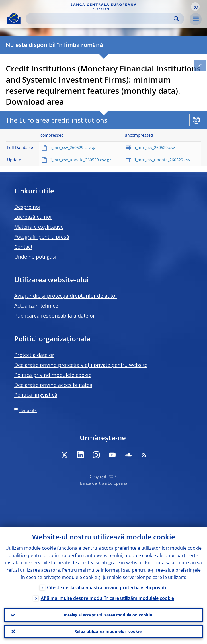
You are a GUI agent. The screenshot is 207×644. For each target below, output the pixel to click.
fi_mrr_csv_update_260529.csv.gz (80, 160)
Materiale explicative (39, 227)
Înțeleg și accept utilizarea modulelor (108, 615)
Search (176, 19)
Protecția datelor (34, 355)
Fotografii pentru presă (42, 237)
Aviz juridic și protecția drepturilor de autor (66, 296)
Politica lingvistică (36, 395)
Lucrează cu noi (33, 217)
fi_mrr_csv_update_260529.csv (162, 160)
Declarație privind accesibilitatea (53, 385)
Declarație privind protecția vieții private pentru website (81, 365)
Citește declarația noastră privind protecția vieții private (107, 588)
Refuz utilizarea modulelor (108, 631)
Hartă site (28, 410)
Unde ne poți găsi (35, 257)
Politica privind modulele (53, 375)
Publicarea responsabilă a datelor (55, 316)
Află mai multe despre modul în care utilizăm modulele (107, 598)
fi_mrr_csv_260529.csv (154, 147)
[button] (195, 7)
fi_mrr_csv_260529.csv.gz (73, 147)
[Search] (100, 19)
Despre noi (27, 207)
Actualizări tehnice (36, 306)
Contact (23, 247)
